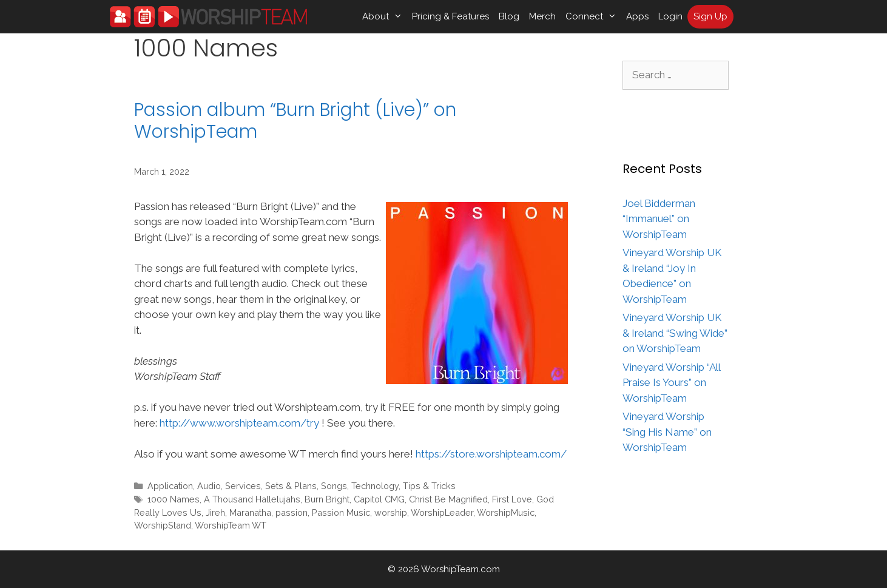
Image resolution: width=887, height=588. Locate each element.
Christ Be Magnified (448, 499)
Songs (334, 486)
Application (170, 486)
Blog (509, 16)
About (385, 17)
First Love (512, 499)
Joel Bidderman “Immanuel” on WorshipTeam (659, 219)
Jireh (215, 512)
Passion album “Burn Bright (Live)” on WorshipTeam (295, 121)
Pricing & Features (450, 16)
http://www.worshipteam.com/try (239, 423)
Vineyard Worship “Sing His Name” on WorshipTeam (667, 432)
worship (391, 512)
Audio (209, 486)
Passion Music (341, 512)
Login (670, 16)
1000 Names (174, 499)
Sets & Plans (291, 486)
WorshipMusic (506, 512)
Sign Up (710, 16)
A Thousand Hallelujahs (252, 499)
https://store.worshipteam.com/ (491, 454)
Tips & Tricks (429, 486)
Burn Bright (327, 499)
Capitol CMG (379, 499)
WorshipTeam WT (231, 525)
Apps (637, 16)
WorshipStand (163, 525)
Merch (542, 16)
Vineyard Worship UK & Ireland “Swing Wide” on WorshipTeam (675, 333)
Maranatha (250, 512)
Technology (375, 486)
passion (292, 512)
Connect (593, 17)
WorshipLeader (442, 512)
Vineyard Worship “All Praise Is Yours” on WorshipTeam (671, 383)
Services (243, 486)
